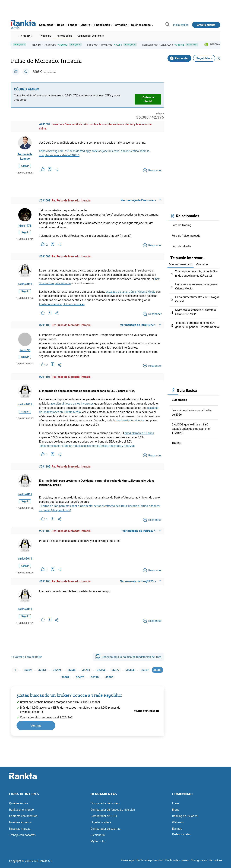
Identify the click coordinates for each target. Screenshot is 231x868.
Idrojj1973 (25, 226)
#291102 (45, 466)
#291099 (45, 256)
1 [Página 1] (15, 670)
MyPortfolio (98, 843)
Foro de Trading (181, 225)
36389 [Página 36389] (70, 679)
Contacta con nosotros (23, 818)
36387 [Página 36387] (157, 670)
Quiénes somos (19, 805)
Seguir (25, 165)
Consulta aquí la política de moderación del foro (128, 656)
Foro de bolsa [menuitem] (64, 36)
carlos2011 (25, 284)
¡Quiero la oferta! (148, 99)
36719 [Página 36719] (102, 679)
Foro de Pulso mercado (186, 235)
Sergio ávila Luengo (25, 156)
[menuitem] (48, 25)
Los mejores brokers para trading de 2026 (192, 411)
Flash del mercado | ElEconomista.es (62, 304)
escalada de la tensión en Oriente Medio (131, 291)
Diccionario (98, 837)
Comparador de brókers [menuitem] (91, 36)
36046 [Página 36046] (76, 670)
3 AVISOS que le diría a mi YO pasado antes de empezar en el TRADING (191, 427)
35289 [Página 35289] (60, 670)
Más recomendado (181, 264)
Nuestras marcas (20, 831)
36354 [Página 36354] (109, 670)
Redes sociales (181, 836)
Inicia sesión (181, 25)
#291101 (45, 376)
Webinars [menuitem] (46, 36)
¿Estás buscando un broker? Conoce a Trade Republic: (69, 697)
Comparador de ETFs (104, 818)
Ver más (36, 728)
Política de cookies (177, 862)
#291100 (45, 325)
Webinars (178, 824)
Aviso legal (128, 862)
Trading (176, 441)
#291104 (45, 581)
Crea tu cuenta (206, 25)
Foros (176, 805)
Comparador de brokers (105, 805)
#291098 (45, 200)
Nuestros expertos (20, 824)
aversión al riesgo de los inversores (72, 403)
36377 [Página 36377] (125, 670)
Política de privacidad (150, 862)
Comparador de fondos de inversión (113, 812)
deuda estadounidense (130, 420)
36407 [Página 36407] (86, 679)
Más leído (202, 264)
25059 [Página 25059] (28, 670)
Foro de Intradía (181, 246)
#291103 (45, 531)
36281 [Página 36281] (93, 670)
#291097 (45, 124)
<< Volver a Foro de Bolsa (27, 656)
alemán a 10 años (139, 433)
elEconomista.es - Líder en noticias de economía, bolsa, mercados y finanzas (87, 445)
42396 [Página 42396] (118, 679)
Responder (179, 58)
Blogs (176, 812)
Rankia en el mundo (21, 812)
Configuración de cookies (206, 862)
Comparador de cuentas (105, 831)
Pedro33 (25, 350)
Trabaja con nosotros (22, 837)
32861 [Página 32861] (44, 670)
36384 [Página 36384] (141, 670)
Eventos (177, 831)
